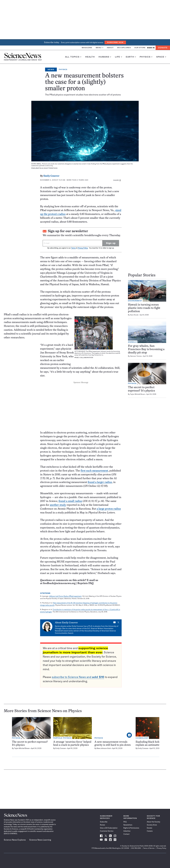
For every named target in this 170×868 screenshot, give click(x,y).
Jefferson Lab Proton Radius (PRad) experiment (65, 596)
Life (118, 57)
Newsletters (128, 825)
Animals (132, 342)
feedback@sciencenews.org (59, 583)
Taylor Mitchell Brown (138, 394)
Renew (102, 825)
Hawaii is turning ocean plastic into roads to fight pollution (144, 308)
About (110, 48)
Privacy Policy (83, 248)
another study (58, 505)
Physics (146, 57)
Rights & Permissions (131, 828)
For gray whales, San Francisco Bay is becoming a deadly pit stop (146, 349)
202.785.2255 (136, 848)
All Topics (73, 57)
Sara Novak (134, 315)
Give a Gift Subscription (109, 828)
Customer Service (107, 831)
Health (90, 57)
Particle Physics (62, 738)
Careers (150, 831)
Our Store (140, 48)
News (51, 70)
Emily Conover (51, 176)
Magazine (87, 48)
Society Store (152, 825)
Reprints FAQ (85, 583)
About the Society (153, 822)
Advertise (127, 831)
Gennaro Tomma (136, 356)
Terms (73, 248)
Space (161, 57)
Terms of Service (149, 848)
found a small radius (70, 501)
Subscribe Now (115, 42)
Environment (135, 301)
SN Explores (124, 48)
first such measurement (94, 471)
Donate (163, 48)
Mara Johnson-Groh (104, 748)
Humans (105, 57)
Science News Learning (40, 840)
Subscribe (104, 822)
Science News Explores (15, 840)
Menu (100, 48)
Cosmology (142, 738)
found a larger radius (100, 482)
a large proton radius (109, 509)
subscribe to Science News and (78, 677)
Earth (131, 57)
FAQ (125, 822)
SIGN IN (151, 48)
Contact (126, 834)
